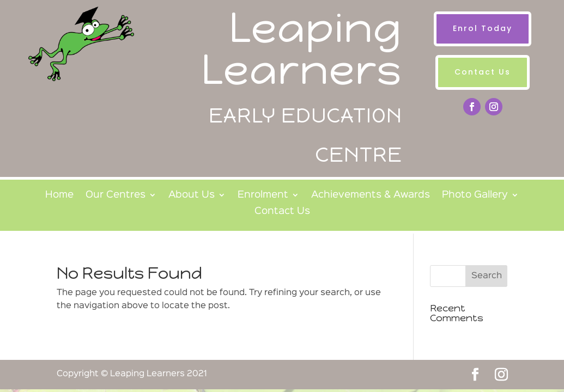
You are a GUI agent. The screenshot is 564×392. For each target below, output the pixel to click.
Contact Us (483, 72)
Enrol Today (483, 28)
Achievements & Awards (371, 195)
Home (59, 195)
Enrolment (263, 195)
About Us (192, 195)
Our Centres (116, 195)
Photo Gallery (475, 195)
